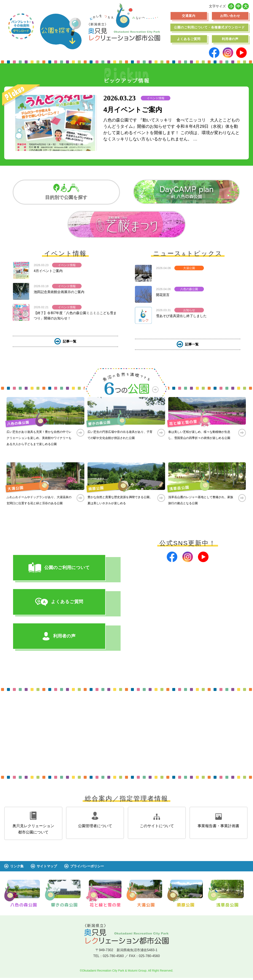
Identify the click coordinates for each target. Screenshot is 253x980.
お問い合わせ (230, 16)
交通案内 (189, 16)
